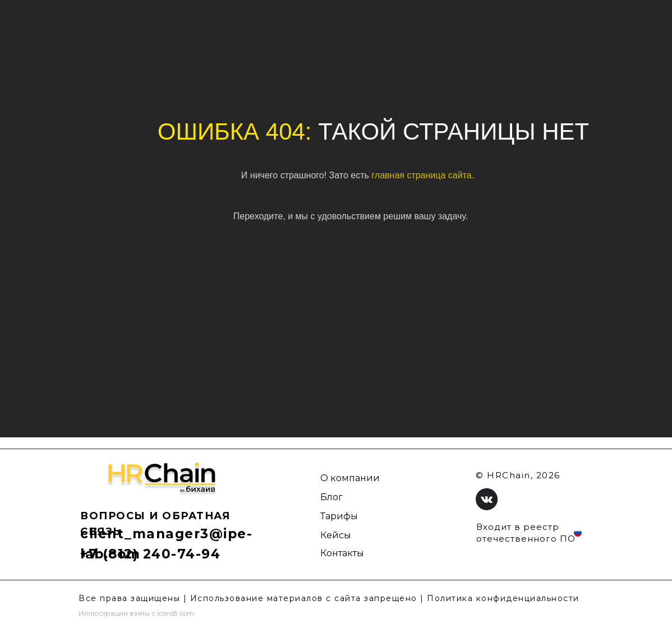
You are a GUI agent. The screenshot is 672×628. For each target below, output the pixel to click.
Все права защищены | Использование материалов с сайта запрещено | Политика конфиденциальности (329, 598)
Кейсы (336, 535)
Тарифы (339, 516)
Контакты (342, 553)
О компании (350, 478)
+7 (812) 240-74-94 (150, 554)
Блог (332, 497)
